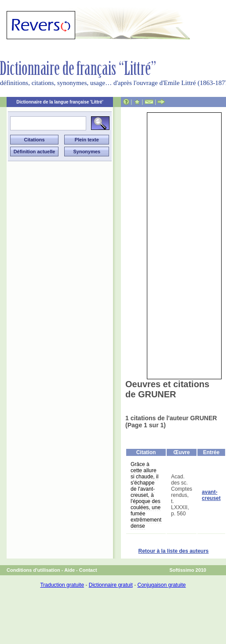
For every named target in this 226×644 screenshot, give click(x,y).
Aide (69, 570)
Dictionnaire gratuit (111, 585)
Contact (88, 570)
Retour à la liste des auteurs (173, 551)
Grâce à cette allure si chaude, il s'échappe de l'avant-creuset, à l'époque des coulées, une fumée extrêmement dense (146, 495)
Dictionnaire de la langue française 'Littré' (60, 102)
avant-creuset (211, 495)
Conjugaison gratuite (161, 585)
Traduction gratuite (62, 585)
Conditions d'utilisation (33, 570)
